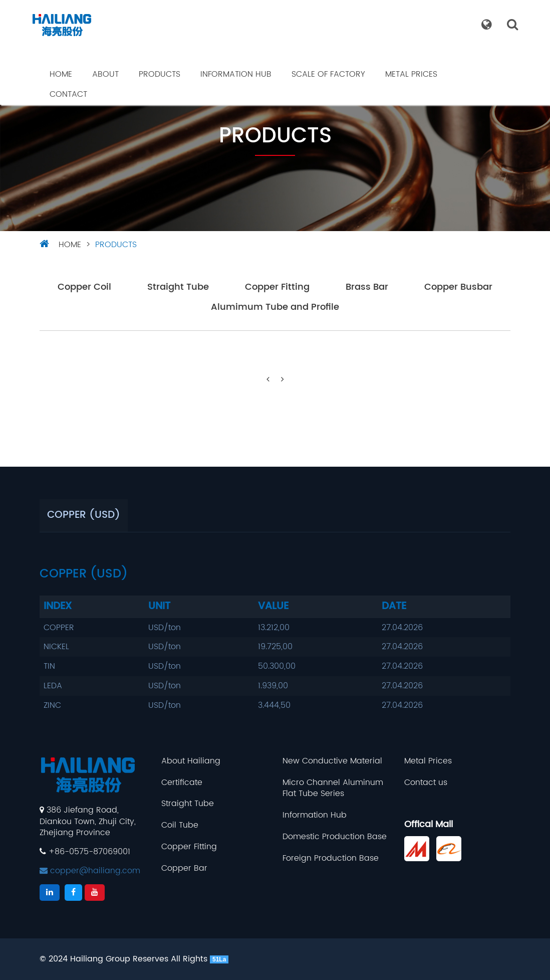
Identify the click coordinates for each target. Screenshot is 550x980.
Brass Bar (367, 287)
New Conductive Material (332, 761)
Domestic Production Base (335, 837)
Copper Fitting (277, 287)
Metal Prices (411, 74)
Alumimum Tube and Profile (275, 308)
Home (61, 74)
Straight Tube (178, 287)
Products (160, 74)
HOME (70, 245)
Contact (68, 94)
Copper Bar (184, 868)
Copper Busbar (458, 287)
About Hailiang (191, 761)
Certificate (182, 783)
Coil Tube (180, 825)
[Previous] (268, 380)
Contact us (426, 783)
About (105, 74)
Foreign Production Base (331, 858)
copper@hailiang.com (90, 871)
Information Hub (236, 74)
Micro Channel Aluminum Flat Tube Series (333, 789)
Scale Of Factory (328, 74)
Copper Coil (84, 287)
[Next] (283, 380)
